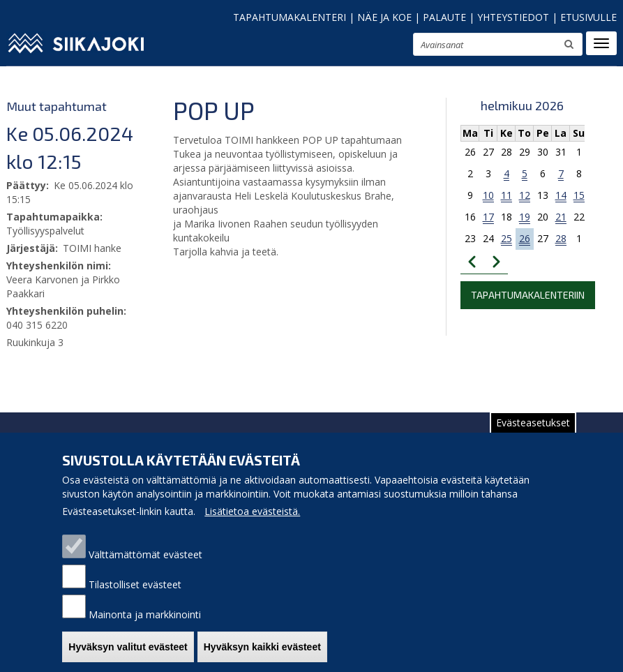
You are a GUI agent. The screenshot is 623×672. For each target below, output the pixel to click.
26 (525, 238)
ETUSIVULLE (588, 17)
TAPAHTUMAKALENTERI (290, 17)
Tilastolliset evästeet (135, 598)
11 (506, 195)
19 (525, 217)
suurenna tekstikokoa (396, 46)
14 (561, 195)
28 (561, 238)
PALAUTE (444, 17)
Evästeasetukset (533, 436)
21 (561, 217)
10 (488, 195)
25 (506, 238)
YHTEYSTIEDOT (513, 17)
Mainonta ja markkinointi (145, 628)
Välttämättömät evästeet (145, 568)
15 (579, 195)
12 (525, 195)
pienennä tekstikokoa (360, 48)
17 (488, 217)
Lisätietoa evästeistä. (252, 524)
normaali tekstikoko (377, 47)
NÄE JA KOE (384, 17)
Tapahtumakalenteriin (528, 295)
